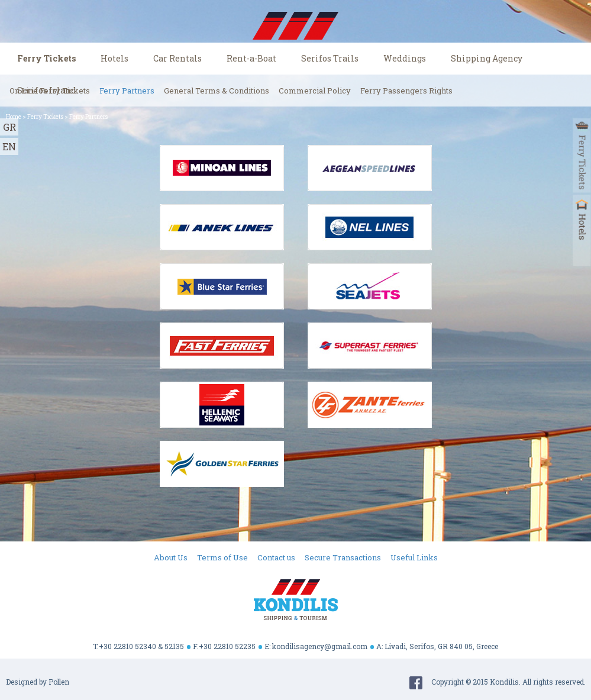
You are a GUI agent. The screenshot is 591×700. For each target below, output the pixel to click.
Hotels (114, 58)
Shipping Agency (487, 58)
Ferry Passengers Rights (406, 91)
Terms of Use (222, 557)
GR (9, 127)
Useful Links (414, 557)
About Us (171, 557)
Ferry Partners (127, 91)
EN (9, 146)
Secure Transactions (343, 557)
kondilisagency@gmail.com (320, 646)
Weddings (405, 58)
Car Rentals (177, 58)
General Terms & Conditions (217, 91)
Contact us (276, 557)
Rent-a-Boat (251, 58)
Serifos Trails (330, 58)
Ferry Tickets (46, 58)
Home (14, 117)
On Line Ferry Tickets (50, 91)
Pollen (59, 682)
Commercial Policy (315, 91)
